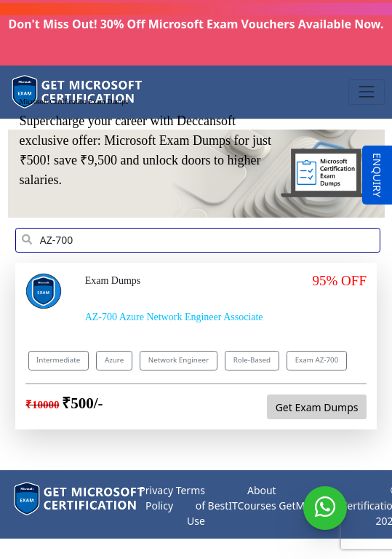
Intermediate (58, 360)
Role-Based (252, 360)
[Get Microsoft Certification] (78, 92)
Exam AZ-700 (317, 360)
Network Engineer (179, 360)
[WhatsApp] (325, 508)
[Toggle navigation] (366, 92)
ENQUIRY (377, 175)
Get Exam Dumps (317, 407)
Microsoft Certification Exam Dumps (74, 101)
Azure (114, 360)
